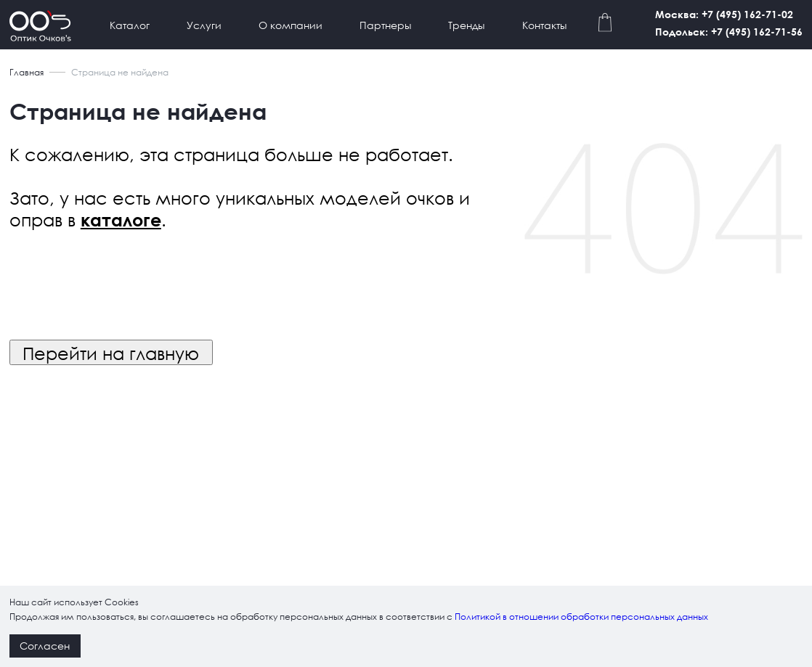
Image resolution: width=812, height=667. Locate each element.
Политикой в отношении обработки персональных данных (581, 617)
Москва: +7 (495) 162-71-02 (724, 14)
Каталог (130, 25)
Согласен (45, 646)
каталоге (121, 220)
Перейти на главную (111, 353)
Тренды (466, 25)
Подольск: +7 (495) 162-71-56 (729, 32)
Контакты (544, 25)
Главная (27, 72)
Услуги (204, 25)
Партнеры (385, 25)
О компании (291, 25)
